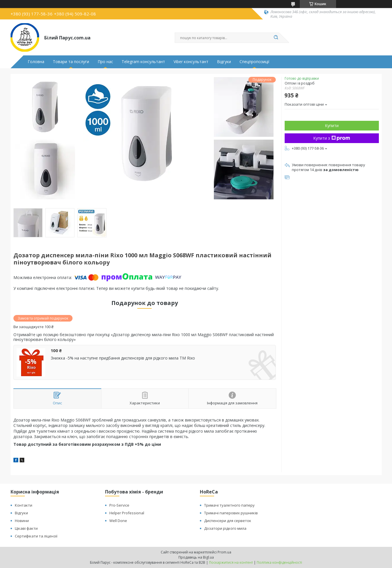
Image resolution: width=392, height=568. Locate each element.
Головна (36, 62)
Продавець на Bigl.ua (196, 557)
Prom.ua (224, 552)
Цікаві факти (26, 528)
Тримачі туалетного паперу (229, 505)
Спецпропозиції (255, 62)
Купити (332, 126)
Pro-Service (119, 505)
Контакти (24, 505)
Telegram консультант (143, 62)
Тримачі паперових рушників (231, 513)
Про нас (105, 62)
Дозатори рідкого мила (225, 528)
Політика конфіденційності (279, 562)
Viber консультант (191, 62)
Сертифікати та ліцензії (36, 536)
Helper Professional (127, 513)
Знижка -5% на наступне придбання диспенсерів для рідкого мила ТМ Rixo (123, 358)
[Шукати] (276, 38)
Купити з (332, 138)
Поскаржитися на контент (231, 562)
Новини (22, 521)
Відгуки (224, 62)
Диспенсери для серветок (228, 521)
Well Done (118, 521)
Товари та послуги (71, 62)
